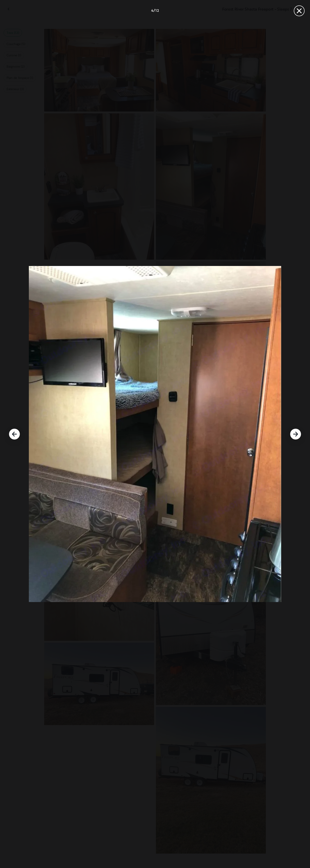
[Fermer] (299, 11)
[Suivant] (296, 434)
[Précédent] (14, 434)
